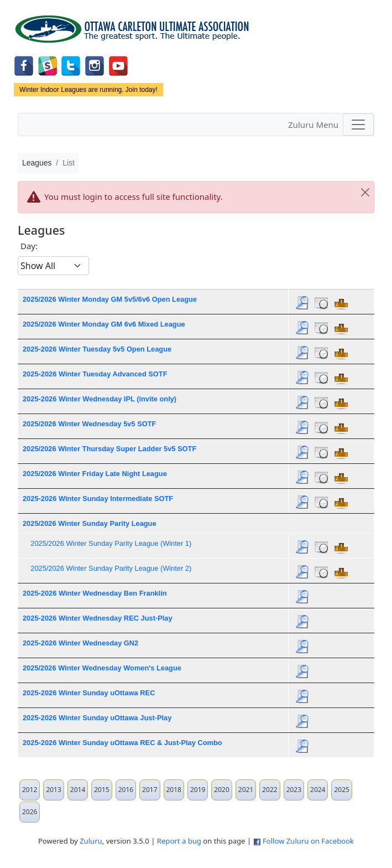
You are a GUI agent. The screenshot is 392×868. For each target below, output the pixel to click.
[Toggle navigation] (358, 125)
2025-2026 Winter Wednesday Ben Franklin (95, 593)
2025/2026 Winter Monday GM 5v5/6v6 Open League (110, 299)
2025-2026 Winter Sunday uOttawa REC (89, 693)
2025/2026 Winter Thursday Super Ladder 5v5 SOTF (109, 449)
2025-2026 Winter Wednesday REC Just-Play (98, 618)
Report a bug (179, 841)
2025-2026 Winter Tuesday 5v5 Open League (97, 349)
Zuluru (91, 841)
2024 (318, 790)
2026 (30, 812)
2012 (30, 790)
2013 (53, 790)
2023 (294, 790)
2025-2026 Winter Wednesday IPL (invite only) (100, 399)
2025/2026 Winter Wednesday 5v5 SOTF (89, 424)
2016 (126, 790)
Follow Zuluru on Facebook (308, 841)
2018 (174, 790)
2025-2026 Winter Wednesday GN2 (80, 643)
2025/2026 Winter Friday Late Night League (95, 474)
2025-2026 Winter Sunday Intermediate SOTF (98, 498)
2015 (101, 790)
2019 (198, 790)
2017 (150, 790)
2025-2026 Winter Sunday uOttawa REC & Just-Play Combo (122, 743)
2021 (246, 790)
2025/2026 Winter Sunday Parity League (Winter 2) (111, 568)
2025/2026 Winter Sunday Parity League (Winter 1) (111, 543)
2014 (78, 790)
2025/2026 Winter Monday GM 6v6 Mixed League (104, 324)
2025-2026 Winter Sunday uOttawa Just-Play (97, 718)
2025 (341, 790)
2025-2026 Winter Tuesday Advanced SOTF (95, 374)
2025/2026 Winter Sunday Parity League (90, 523)
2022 (270, 790)
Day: (29, 246)
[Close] (365, 193)
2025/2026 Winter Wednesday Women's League (102, 668)
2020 (221, 790)
